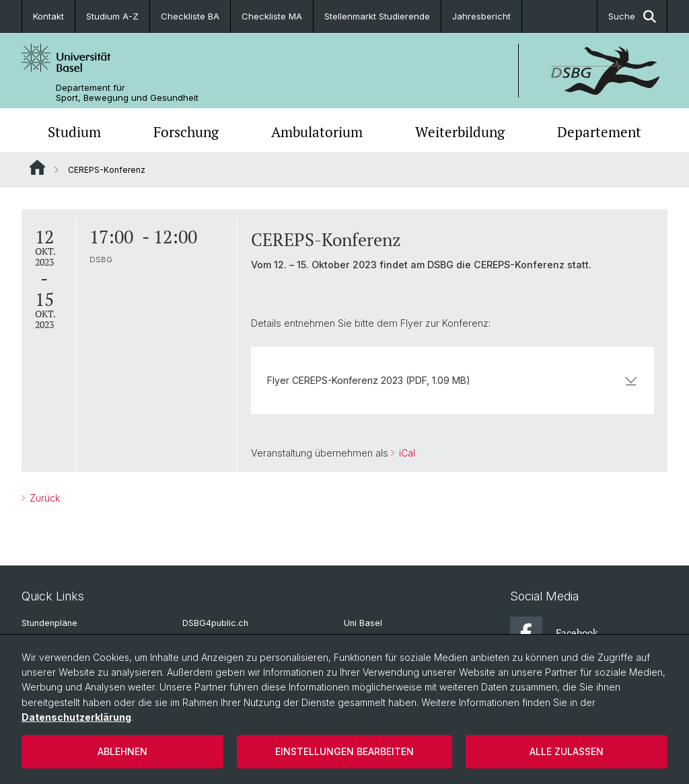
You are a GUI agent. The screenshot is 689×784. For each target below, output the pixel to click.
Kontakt (48, 16)
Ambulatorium (317, 132)
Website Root (37, 167)
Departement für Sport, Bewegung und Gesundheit (127, 93)
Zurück (43, 498)
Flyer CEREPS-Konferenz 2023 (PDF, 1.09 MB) (452, 380)
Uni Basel (363, 623)
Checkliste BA (190, 16)
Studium (74, 132)
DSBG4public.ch (215, 623)
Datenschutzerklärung (76, 717)
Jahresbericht (481, 16)
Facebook (554, 633)
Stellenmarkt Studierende (377, 16)
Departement (599, 132)
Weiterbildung (460, 132)
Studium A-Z (112, 16)
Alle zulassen (567, 751)
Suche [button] (632, 16)
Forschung (186, 132)
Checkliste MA (272, 16)
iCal (406, 453)
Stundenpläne (49, 623)
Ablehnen (122, 751)
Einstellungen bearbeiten (344, 751)
